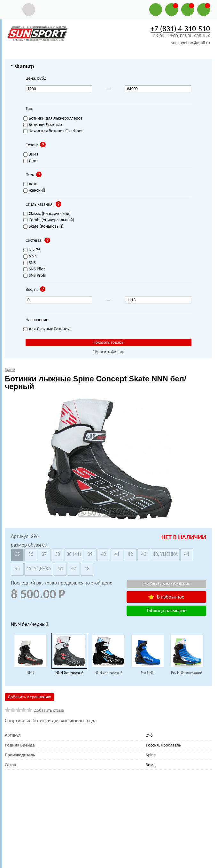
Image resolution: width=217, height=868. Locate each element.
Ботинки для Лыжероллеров (53, 118)
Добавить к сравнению (29, 697)
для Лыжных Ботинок (46, 329)
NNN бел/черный (69, 673)
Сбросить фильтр (108, 352)
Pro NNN (147, 673)
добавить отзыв (49, 710)
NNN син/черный (108, 673)
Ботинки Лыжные (43, 125)
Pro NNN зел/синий (187, 673)
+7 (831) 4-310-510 (180, 29)
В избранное (166, 597)
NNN (30, 673)
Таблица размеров (166, 611)
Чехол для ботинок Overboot (53, 131)
